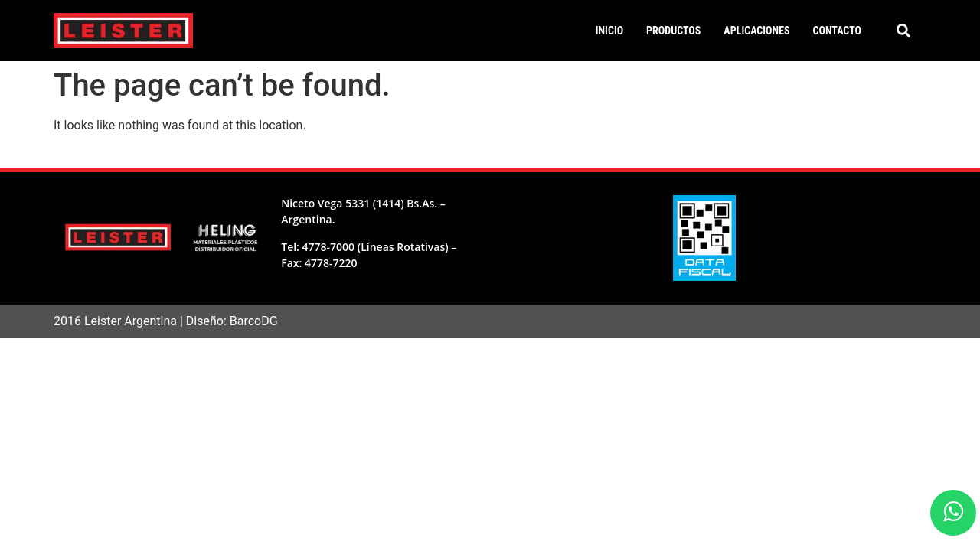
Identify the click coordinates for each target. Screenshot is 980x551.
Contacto (837, 31)
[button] (903, 31)
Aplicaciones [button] (756, 31)
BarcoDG (254, 321)
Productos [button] (673, 31)
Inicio (609, 31)
